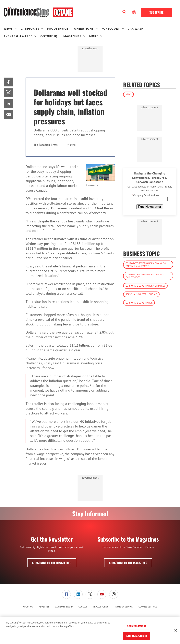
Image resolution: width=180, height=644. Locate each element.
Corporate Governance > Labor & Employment (145, 276)
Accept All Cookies (136, 636)
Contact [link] (83, 607)
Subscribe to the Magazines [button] (128, 563)
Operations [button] (84, 29)
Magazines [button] (72, 36)
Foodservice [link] (58, 29)
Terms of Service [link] (123, 607)
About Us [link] (28, 607)
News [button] (8, 29)
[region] (90, 630)
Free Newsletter (150, 207)
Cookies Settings (148, 607)
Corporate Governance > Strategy (145, 286)
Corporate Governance (139, 303)
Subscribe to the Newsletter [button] (52, 563)
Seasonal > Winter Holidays (141, 294)
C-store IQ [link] (49, 36)
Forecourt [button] (111, 29)
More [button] (94, 36)
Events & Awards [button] (18, 36)
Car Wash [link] (136, 29)
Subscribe (156, 12)
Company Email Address (145, 195)
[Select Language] (135, 12)
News (128, 94)
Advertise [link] (44, 607)
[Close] (176, 630)
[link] (8, 82)
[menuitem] (12, 29)
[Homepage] (38, 12)
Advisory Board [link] (64, 607)
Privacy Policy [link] (101, 607)
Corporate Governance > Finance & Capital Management (146, 265)
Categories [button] (30, 29)
